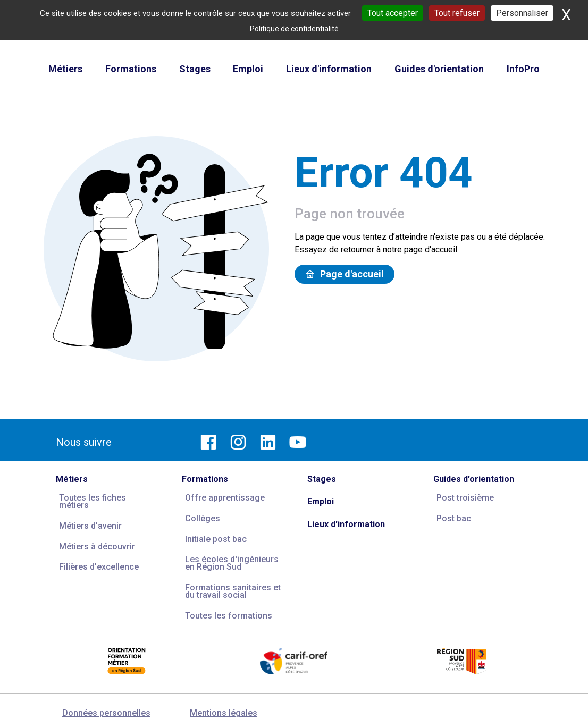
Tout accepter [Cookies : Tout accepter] (393, 13)
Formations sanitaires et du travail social (233, 591)
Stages (322, 479)
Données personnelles (106, 713)
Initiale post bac (216, 539)
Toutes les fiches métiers (93, 501)
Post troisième (465, 498)
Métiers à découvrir (97, 547)
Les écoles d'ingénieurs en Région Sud (232, 563)
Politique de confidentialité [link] (294, 29)
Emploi (321, 501)
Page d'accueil (345, 274)
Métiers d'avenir (90, 526)
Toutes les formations (229, 616)
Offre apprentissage (225, 498)
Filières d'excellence (99, 567)
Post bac (454, 518)
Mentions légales (224, 713)
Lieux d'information (346, 524)
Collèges (203, 518)
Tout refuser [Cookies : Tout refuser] (457, 13)
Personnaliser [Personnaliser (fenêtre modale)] (522, 13)
